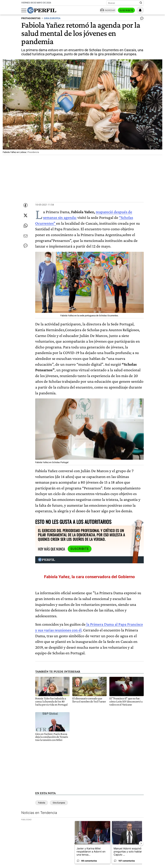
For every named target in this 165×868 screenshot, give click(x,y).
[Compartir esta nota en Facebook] (26, 205)
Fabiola (42, 803)
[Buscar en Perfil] (141, 3)
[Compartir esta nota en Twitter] (26, 215)
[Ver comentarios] (141, 19)
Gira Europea (59, 803)
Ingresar (110, 10)
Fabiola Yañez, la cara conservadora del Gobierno (89, 577)
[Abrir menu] (24, 10)
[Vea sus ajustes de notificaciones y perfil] (140, 10)
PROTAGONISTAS (31, 18)
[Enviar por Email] (26, 236)
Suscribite (126, 10)
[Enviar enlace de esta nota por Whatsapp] (26, 226)
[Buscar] (124, 3)
